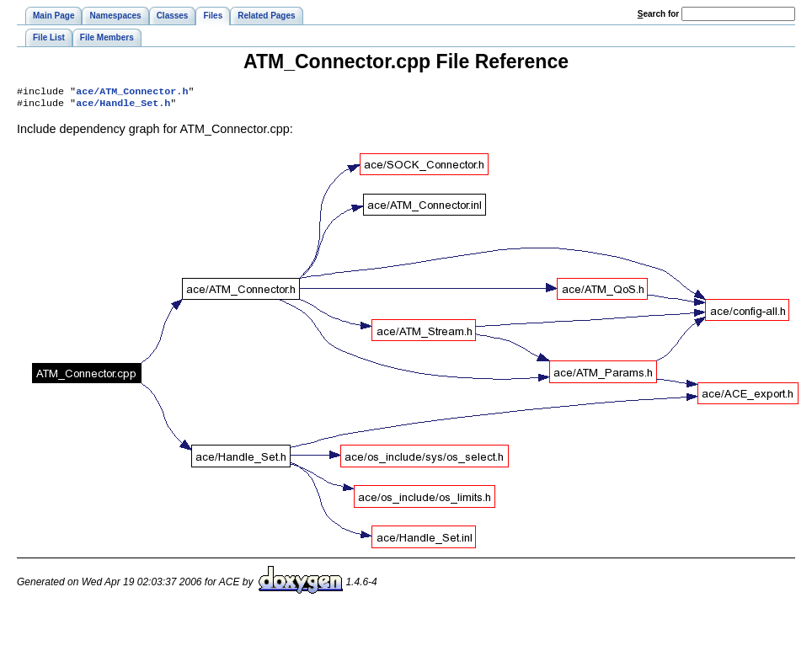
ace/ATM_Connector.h (132, 93)
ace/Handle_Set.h (123, 106)
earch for (658, 14)
